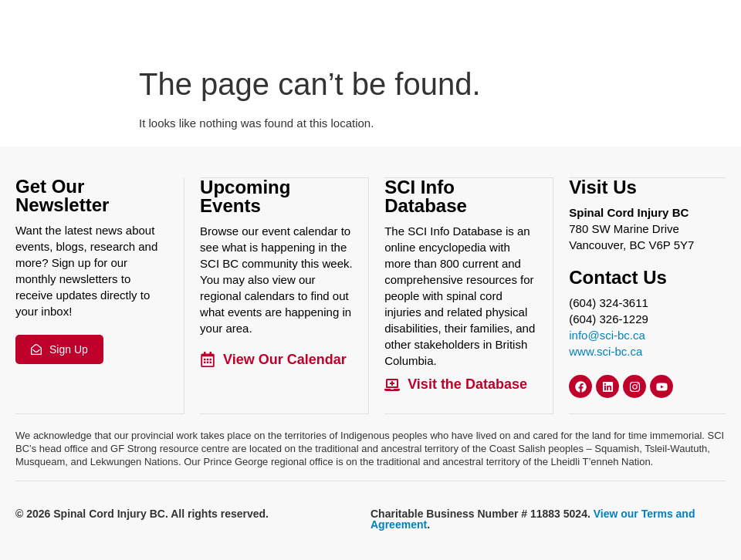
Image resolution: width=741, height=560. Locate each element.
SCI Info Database (426, 196)
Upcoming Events (245, 196)
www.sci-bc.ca (606, 351)
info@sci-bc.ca (607, 334)
